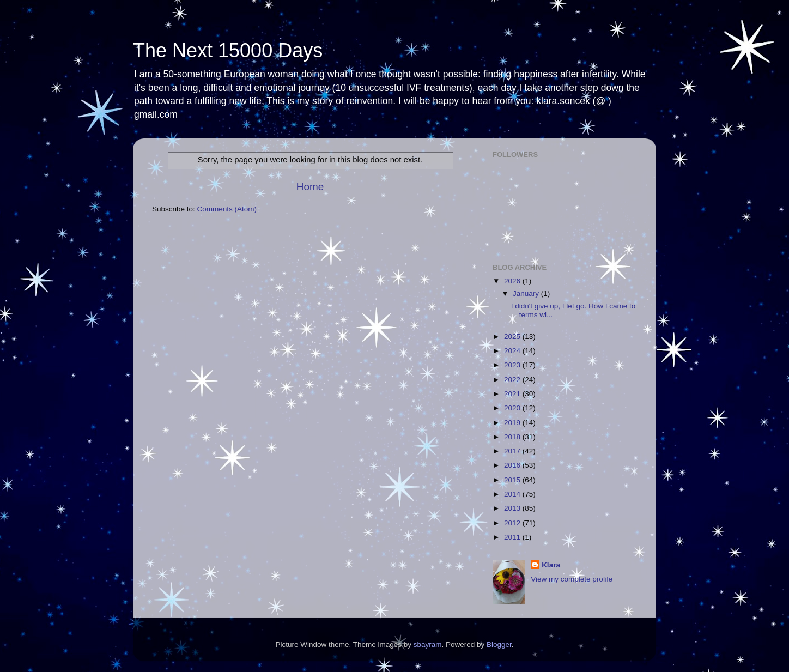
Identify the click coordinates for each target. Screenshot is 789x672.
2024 (513, 351)
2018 (513, 437)
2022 (513, 380)
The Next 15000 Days (228, 50)
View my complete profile (572, 579)
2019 (513, 423)
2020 (513, 408)
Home (310, 187)
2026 (513, 281)
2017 (513, 451)
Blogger (499, 644)
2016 (513, 465)
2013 (513, 508)
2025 (513, 337)
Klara (551, 565)
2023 (513, 365)
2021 (513, 394)
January (527, 293)
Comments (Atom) (227, 209)
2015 (513, 480)
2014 (513, 494)
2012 (513, 523)
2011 (513, 537)
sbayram (428, 644)
